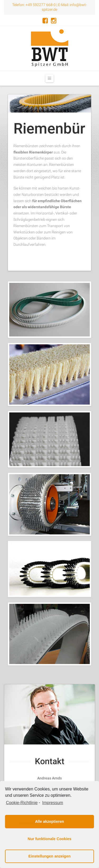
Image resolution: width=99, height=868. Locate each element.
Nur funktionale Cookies (50, 839)
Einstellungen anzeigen (50, 856)
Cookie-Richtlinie (22, 803)
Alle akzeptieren (50, 821)
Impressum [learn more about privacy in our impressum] (53, 803)
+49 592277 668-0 (41, 5)
